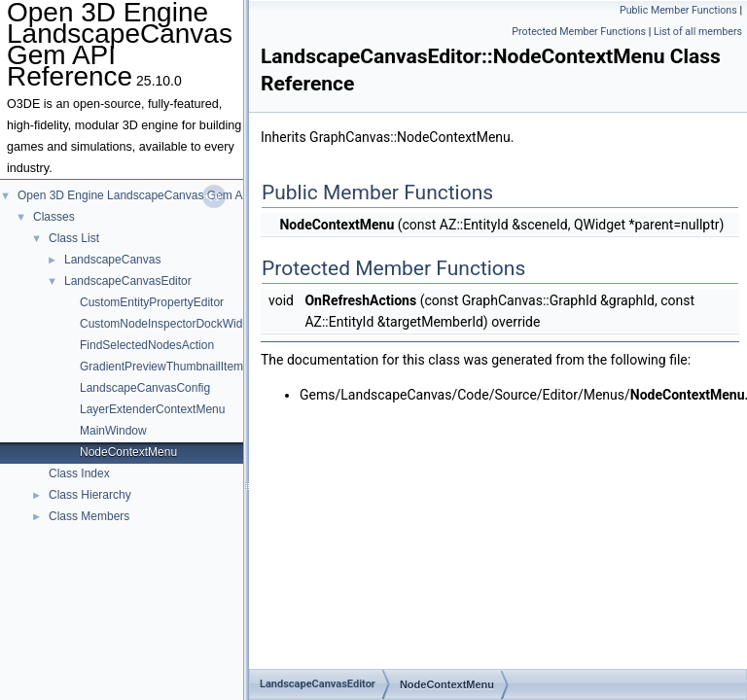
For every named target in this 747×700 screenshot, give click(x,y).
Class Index (79, 473)
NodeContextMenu (128, 452)
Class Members (89, 516)
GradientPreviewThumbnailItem (161, 367)
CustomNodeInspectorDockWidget (169, 324)
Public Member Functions (678, 10)
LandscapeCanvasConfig (145, 388)
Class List (74, 238)
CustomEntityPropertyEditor (152, 302)
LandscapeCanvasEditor (128, 281)
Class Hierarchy (90, 495)
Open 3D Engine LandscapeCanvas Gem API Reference (164, 195)
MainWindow (113, 431)
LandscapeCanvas (112, 260)
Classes (54, 217)
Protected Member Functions (579, 32)
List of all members (698, 32)
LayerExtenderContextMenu (152, 409)
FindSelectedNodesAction (147, 345)
